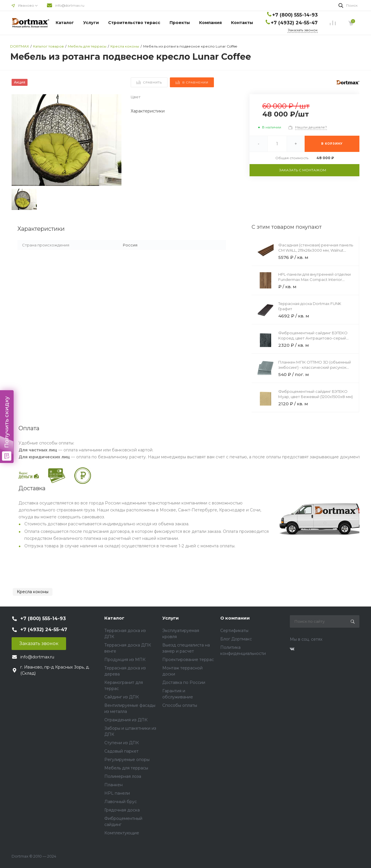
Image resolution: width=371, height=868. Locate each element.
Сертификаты (234, 631)
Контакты (242, 23)
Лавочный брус (121, 802)
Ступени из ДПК (122, 743)
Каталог (65, 23)
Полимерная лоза (123, 776)
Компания (210, 23)
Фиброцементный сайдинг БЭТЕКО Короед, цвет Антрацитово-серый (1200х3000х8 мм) (313, 338)
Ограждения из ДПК (126, 720)
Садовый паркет (121, 751)
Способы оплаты (180, 705)
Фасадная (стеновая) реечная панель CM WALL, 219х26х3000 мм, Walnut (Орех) (316, 250)
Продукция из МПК (125, 660)
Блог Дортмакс (236, 639)
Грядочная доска (122, 810)
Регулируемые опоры (127, 760)
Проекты (180, 23)
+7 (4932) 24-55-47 (294, 23)
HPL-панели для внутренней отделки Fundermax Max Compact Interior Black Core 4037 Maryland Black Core (314, 279)
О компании (235, 618)
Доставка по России (184, 682)
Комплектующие (122, 833)
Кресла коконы (33, 592)
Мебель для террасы (126, 768)
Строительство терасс (134, 23)
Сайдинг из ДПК (122, 697)
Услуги (91, 23)
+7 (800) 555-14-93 (295, 15)
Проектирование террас (188, 660)
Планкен (113, 785)
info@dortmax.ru (70, 5)
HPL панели (117, 793)
